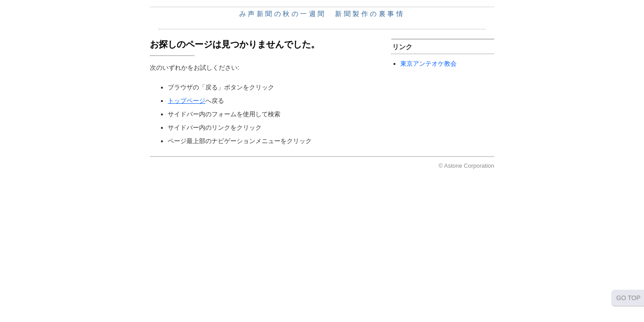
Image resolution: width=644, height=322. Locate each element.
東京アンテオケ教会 (428, 64)
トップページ (186, 101)
